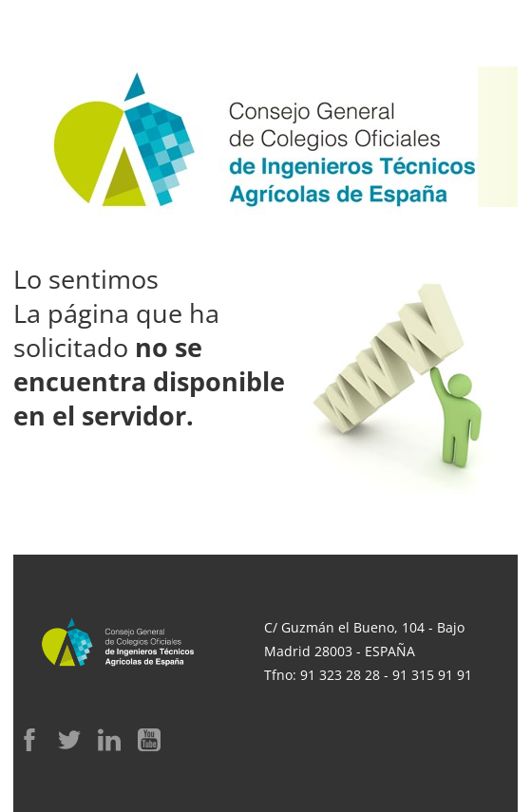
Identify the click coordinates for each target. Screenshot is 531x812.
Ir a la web (189, 498)
